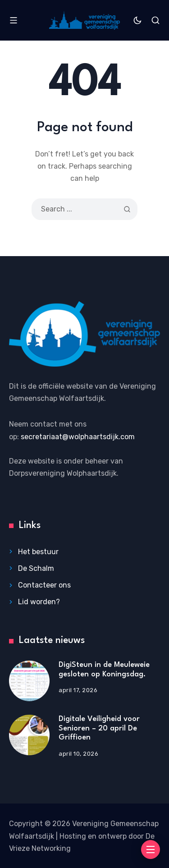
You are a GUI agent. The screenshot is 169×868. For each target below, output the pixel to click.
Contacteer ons (44, 585)
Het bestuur (38, 552)
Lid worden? (39, 602)
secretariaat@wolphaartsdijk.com (78, 437)
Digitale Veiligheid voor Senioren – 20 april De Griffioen (99, 728)
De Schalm (36, 568)
